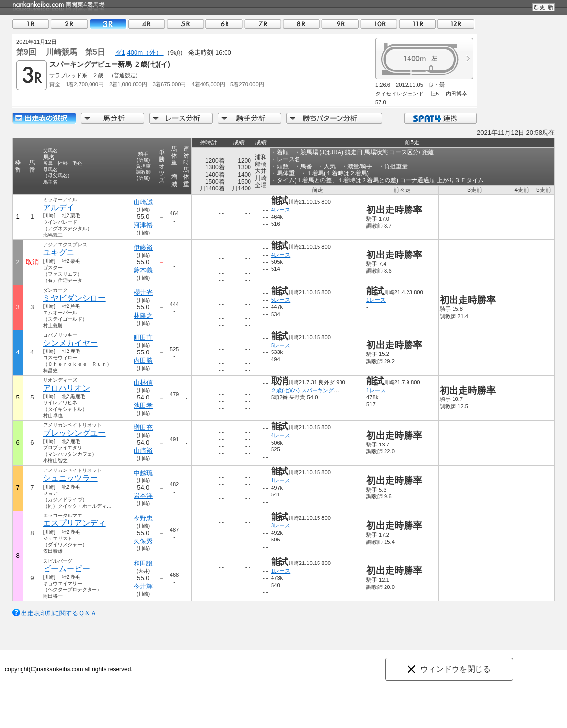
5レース (281, 300)
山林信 (143, 383)
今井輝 (143, 586)
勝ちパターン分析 (334, 118)
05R (185, 24)
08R (301, 24)
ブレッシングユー (74, 433)
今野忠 (143, 518)
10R (379, 24)
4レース (281, 210)
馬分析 (113, 118)
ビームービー (67, 569)
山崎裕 (143, 451)
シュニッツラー (70, 478)
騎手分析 (249, 118)
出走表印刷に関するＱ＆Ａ (59, 613)
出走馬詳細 (44, 118)
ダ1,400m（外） (140, 53)
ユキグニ (59, 252)
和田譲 (143, 563)
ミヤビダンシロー (74, 298)
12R (456, 24)
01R (31, 24)
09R (340, 24)
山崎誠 (143, 202)
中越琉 (143, 473)
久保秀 (143, 541)
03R (108, 24)
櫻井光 (143, 293)
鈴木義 (143, 270)
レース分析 (181, 118)
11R (417, 24)
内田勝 (143, 361)
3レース (281, 525)
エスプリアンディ (74, 523)
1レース (376, 300)
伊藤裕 (143, 247)
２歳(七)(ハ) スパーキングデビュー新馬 (318, 390)
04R (147, 24)
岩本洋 (143, 496)
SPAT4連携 (440, 118)
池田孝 (143, 406)
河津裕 (143, 225)
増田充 (143, 428)
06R (224, 24)
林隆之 (143, 316)
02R (69, 24)
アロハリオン (67, 388)
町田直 (143, 338)
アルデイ (59, 207)
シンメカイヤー (70, 343)
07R (263, 24)
